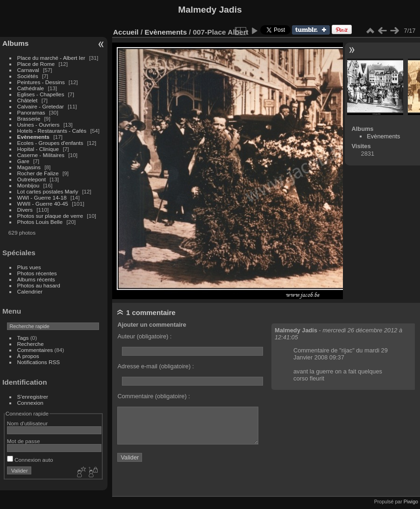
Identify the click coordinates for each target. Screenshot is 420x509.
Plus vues (29, 267)
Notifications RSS (39, 362)
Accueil (126, 32)
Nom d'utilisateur (27, 423)
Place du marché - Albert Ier (52, 58)
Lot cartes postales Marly (48, 191)
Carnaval (28, 70)
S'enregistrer (33, 397)
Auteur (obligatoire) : (144, 336)
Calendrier (30, 291)
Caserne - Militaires (41, 155)
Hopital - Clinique (39, 149)
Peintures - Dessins (41, 82)
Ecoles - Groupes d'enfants (51, 143)
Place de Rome (37, 64)
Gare (24, 161)
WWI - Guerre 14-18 (43, 197)
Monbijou (29, 185)
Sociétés (28, 76)
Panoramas (32, 112)
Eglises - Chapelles (41, 94)
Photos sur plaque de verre (51, 216)
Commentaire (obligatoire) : (153, 396)
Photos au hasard (39, 285)
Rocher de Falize (39, 173)
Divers (26, 210)
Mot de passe (24, 441)
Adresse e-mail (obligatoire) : (156, 366)
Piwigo (411, 502)
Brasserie (29, 118)
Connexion (30, 403)
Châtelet (28, 100)
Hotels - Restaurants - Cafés (52, 131)
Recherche (31, 344)
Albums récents (36, 279)
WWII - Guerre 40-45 (43, 204)
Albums (15, 43)
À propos (28, 356)
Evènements (34, 137)
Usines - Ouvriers (39, 125)
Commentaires (35, 350)
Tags (23, 338)
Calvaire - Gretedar (41, 106)
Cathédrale (32, 88)
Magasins (29, 167)
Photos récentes (37, 273)
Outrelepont (32, 179)
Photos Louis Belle (40, 222)
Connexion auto (30, 460)
